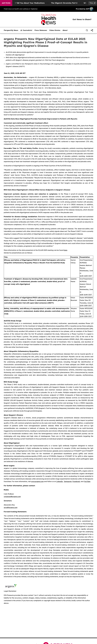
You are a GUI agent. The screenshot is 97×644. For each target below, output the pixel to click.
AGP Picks (6, 3)
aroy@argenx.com (11, 508)
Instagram (68, 481)
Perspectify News (11, 30)
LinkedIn (60, 481)
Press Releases (41, 30)
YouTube (87, 481)
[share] (92, 30)
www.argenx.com (37, 481)
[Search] (87, 30)
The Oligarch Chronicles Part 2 (66, 3)
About (65, 30)
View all (92, 3)
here (66, 250)
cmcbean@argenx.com (12, 497)
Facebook (76, 481)
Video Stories (55, 30)
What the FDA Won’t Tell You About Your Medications (24, 3)
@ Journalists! (26, 30)
